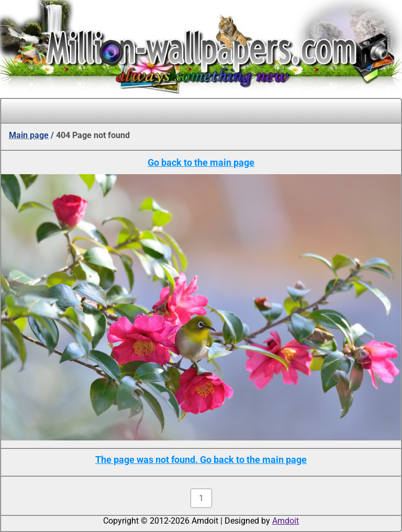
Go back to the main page (201, 162)
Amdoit (286, 521)
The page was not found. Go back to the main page (201, 460)
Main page (29, 135)
